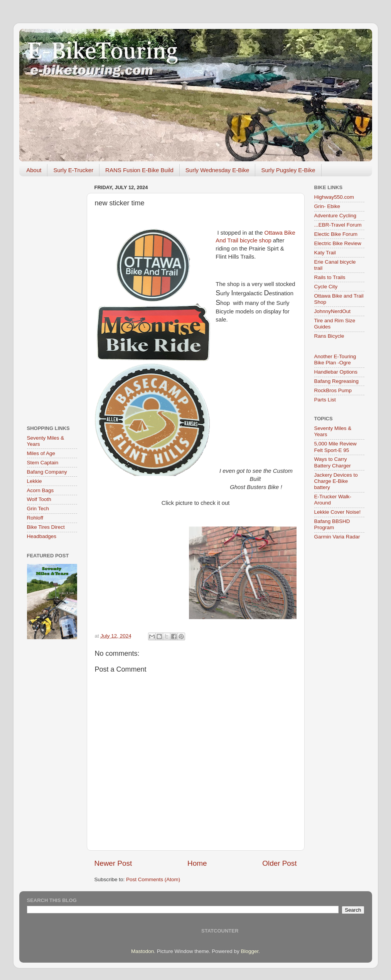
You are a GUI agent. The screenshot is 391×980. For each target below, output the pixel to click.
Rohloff (35, 518)
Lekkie (35, 481)
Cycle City (326, 287)
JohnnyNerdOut (333, 311)
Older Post (279, 863)
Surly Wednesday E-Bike (217, 170)
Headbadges (42, 536)
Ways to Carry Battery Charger (333, 462)
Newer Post (113, 863)
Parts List (325, 400)
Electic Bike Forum (336, 234)
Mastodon (142, 951)
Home (197, 863)
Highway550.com (334, 197)
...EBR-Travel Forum (338, 225)
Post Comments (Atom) (153, 879)
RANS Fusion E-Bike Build (139, 170)
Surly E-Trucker (73, 170)
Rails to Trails (330, 277)
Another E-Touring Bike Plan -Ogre (335, 360)
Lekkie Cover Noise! (338, 512)
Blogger (249, 951)
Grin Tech (38, 509)
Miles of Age (41, 453)
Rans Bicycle (329, 336)
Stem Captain (43, 463)
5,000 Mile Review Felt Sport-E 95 (335, 447)
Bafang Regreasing (337, 381)
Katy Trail (325, 253)
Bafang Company (47, 472)
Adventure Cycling (335, 216)
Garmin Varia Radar (337, 537)
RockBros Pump (333, 390)
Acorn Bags (40, 490)
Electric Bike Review (338, 243)
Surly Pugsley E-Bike (288, 170)
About (34, 170)
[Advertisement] (52, 298)
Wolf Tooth (39, 499)
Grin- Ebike (327, 206)
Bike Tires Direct (46, 527)
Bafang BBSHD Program (332, 524)
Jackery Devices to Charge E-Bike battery (336, 481)
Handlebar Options (336, 372)
